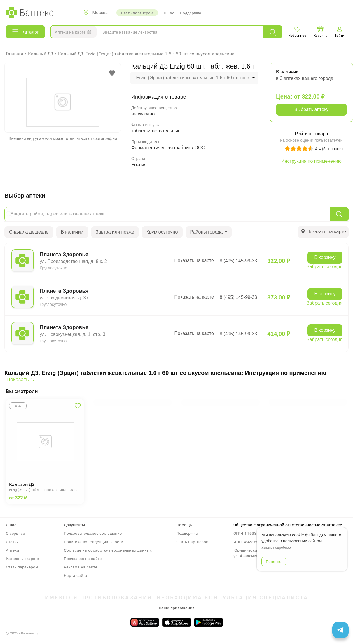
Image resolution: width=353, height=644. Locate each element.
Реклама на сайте (81, 567)
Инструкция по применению (311, 161)
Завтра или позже (115, 232)
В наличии (72, 232)
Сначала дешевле (29, 232)
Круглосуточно (162, 232)
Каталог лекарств (22, 558)
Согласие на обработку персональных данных (108, 550)
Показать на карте (194, 260)
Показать (18, 380)
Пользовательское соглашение (93, 533)
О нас (169, 13)
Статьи (12, 542)
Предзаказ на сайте (83, 558)
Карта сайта (76, 575)
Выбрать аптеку (312, 109)
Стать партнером (137, 13)
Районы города (209, 232)
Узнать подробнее (276, 548)
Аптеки (12, 550)
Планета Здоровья (64, 255)
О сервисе (15, 533)
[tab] (323, 232)
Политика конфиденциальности (94, 542)
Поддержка (191, 13)
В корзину (325, 257)
